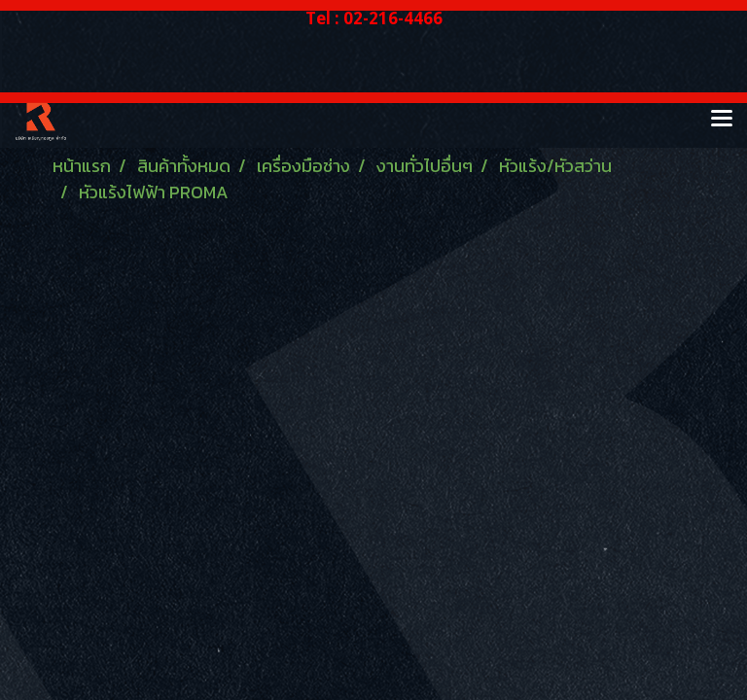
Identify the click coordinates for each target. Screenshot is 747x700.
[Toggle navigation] (722, 120)
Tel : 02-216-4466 (374, 18)
